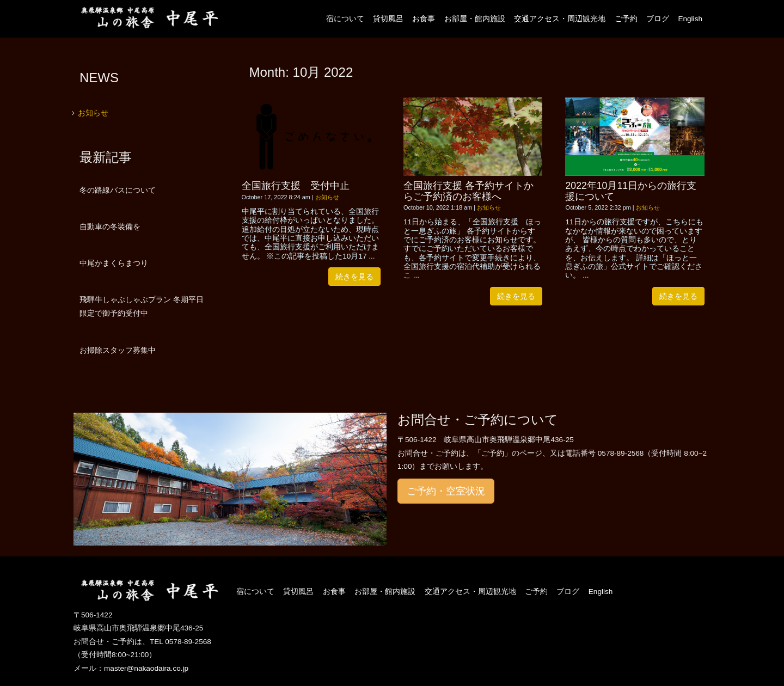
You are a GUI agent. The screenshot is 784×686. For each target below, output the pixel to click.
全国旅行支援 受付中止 (296, 186)
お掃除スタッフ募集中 (118, 350)
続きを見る (354, 277)
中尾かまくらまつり (114, 263)
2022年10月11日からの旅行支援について (631, 191)
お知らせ (327, 197)
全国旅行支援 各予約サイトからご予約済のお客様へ (468, 191)
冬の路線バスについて (118, 190)
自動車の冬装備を (110, 226)
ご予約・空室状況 (446, 491)
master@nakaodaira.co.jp (146, 668)
